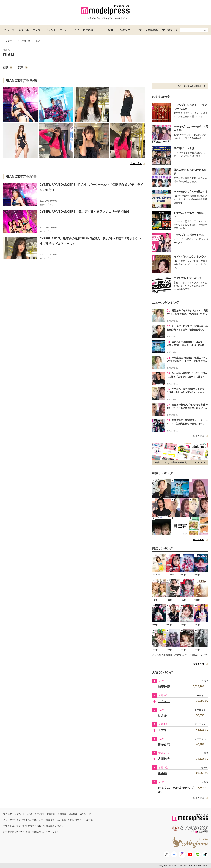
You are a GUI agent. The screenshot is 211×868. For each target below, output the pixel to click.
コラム (64, 30)
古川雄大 (164, 759)
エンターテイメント (44, 30)
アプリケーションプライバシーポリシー (23, 820)
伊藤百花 (164, 745)
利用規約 (39, 814)
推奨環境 (50, 814)
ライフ (75, 30)
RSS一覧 (88, 820)
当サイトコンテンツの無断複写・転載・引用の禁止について (33, 826)
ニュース (9, 30)
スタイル (23, 30)
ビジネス (88, 30)
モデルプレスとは (23, 814)
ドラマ (138, 30)
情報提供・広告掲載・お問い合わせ (64, 820)
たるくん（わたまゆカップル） (176, 790)
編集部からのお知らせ (80, 814)
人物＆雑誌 (152, 30)
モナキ (162, 730)
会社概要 (7, 814)
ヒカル (162, 716)
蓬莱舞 (162, 773)
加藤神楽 (164, 687)
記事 (23, 67)
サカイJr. (164, 701)
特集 (111, 30)
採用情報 (62, 814)
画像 (8, 67)
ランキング (124, 30)
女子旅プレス (170, 30)
